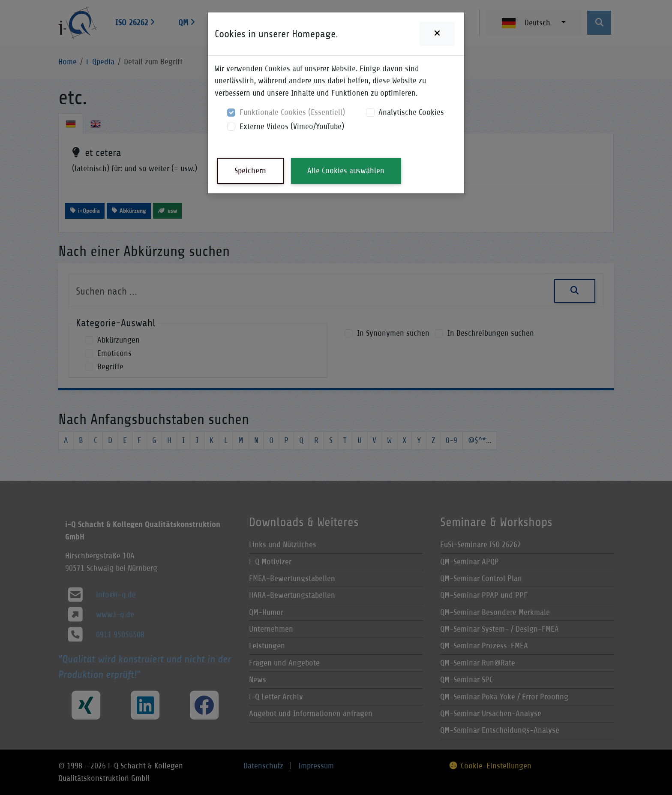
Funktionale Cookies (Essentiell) (292, 112)
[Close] (437, 34)
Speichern (250, 170)
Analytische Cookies (411, 112)
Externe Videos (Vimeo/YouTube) (292, 126)
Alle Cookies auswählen (346, 170)
